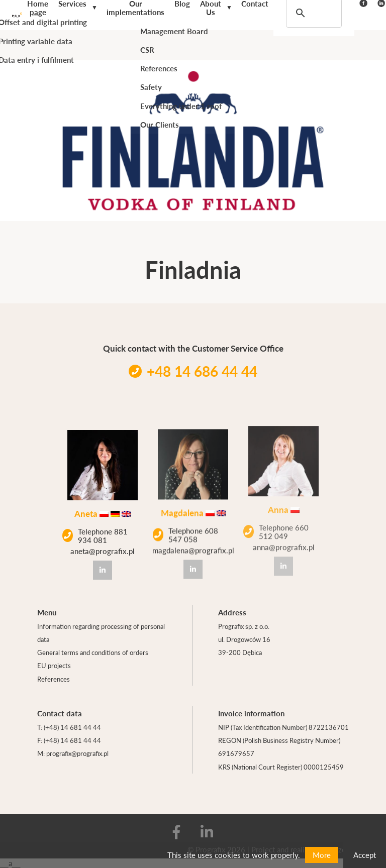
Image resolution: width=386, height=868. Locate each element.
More (322, 855)
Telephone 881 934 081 (95, 535)
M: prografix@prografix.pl (73, 753)
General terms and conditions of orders (93, 652)
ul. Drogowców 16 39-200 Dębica (244, 646)
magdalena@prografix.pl (193, 546)
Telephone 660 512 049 (276, 521)
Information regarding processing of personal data (101, 633)
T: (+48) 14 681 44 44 (69, 727)
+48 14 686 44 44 (193, 371)
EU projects (54, 665)
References (54, 679)
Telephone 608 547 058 (185, 531)
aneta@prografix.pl (103, 550)
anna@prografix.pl (284, 537)
